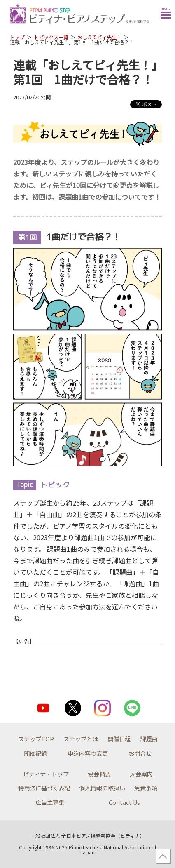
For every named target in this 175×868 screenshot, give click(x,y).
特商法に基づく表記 (44, 788)
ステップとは (81, 739)
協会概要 (99, 774)
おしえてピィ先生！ (99, 37)
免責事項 (146, 788)
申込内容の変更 (88, 753)
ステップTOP (36, 739)
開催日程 (119, 739)
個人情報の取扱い (102, 788)
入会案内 (141, 774)
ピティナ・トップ (46, 774)
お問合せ (140, 753)
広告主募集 (50, 802)
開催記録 (35, 753)
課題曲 (149, 739)
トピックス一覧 (51, 37)
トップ (17, 37)
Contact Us (124, 802)
